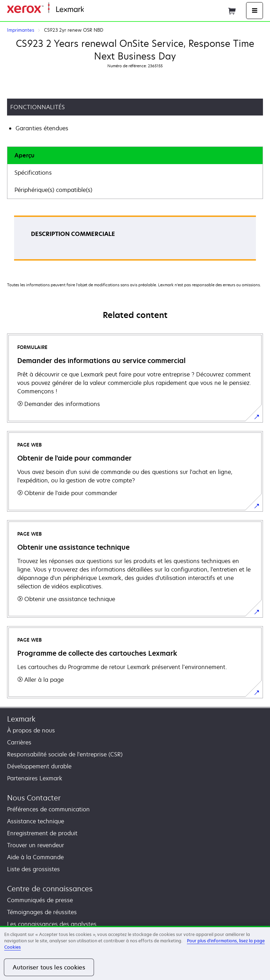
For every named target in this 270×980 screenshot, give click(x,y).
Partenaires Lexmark (35, 778)
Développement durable (39, 766)
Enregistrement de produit (42, 833)
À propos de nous (31, 730)
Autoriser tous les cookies (49, 967)
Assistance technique (36, 821)
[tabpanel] (135, 240)
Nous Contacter (34, 798)
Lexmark (21, 719)
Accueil (92, 10)
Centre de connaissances (50, 889)
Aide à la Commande (35, 857)
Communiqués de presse (40, 900)
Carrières (19, 742)
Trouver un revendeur (36, 845)
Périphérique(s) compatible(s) (53, 190)
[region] (135, 953)
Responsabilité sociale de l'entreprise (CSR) (65, 754)
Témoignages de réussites (42, 912)
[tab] (135, 155)
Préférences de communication (48, 809)
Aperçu (24, 155)
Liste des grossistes (33, 869)
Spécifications (33, 173)
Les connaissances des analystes (52, 924)
